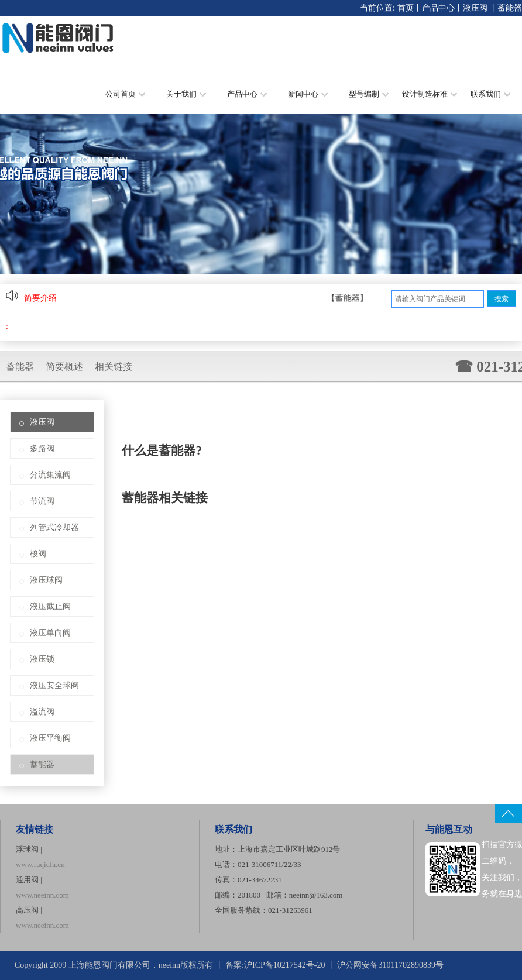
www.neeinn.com (42, 895)
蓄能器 (510, 8)
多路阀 (42, 448)
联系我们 (490, 94)
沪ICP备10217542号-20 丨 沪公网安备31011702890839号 (344, 965)
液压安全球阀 (54, 685)
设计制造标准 (430, 94)
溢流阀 (42, 712)
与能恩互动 (449, 829)
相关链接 (114, 367)
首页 (406, 8)
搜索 (502, 299)
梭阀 (38, 554)
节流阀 (42, 501)
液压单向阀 (50, 633)
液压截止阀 (50, 606)
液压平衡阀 (50, 738)
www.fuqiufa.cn (40, 864)
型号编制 (369, 94)
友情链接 (35, 829)
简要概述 (64, 367)
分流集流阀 (50, 475)
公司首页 (125, 94)
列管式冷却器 (54, 527)
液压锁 (42, 659)
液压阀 (475, 8)
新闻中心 (308, 94)
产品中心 (438, 8)
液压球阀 (46, 580)
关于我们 (186, 94)
